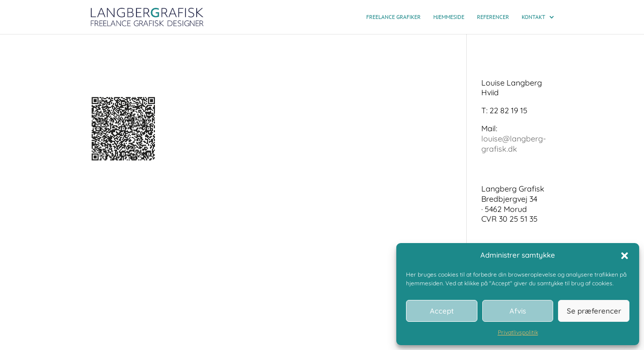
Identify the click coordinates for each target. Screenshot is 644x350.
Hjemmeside (449, 17)
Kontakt (534, 17)
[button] (625, 256)
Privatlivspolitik (518, 332)
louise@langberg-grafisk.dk (514, 144)
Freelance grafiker (393, 17)
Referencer (493, 17)
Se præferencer (594, 311)
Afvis (518, 311)
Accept (442, 311)
